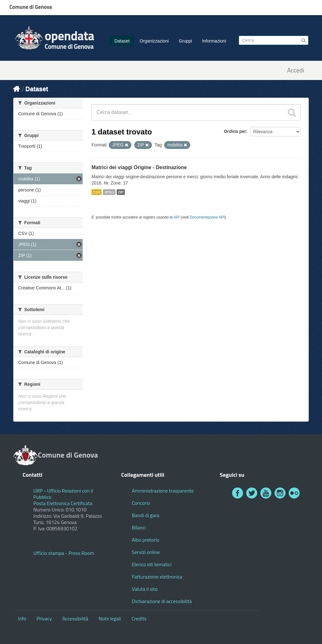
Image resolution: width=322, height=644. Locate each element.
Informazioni (214, 41)
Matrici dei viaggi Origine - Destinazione (139, 167)
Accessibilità (75, 618)
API (177, 217)
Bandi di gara (145, 515)
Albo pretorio (145, 540)
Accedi (296, 70)
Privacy (44, 618)
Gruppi (186, 41)
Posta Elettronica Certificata (63, 503)
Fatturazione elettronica (157, 577)
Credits (139, 618)
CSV (97, 192)
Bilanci (139, 527)
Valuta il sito (145, 589)
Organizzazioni (154, 41)
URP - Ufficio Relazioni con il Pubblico (63, 494)
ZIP (121, 192)
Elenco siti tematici (152, 564)
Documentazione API (207, 217)
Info (22, 618)
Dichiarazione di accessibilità (162, 601)
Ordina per (235, 131)
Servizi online (146, 552)
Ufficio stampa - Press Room (64, 553)
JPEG (109, 192)
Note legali (110, 618)
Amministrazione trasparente (163, 491)
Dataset (122, 41)
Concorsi (141, 503)
